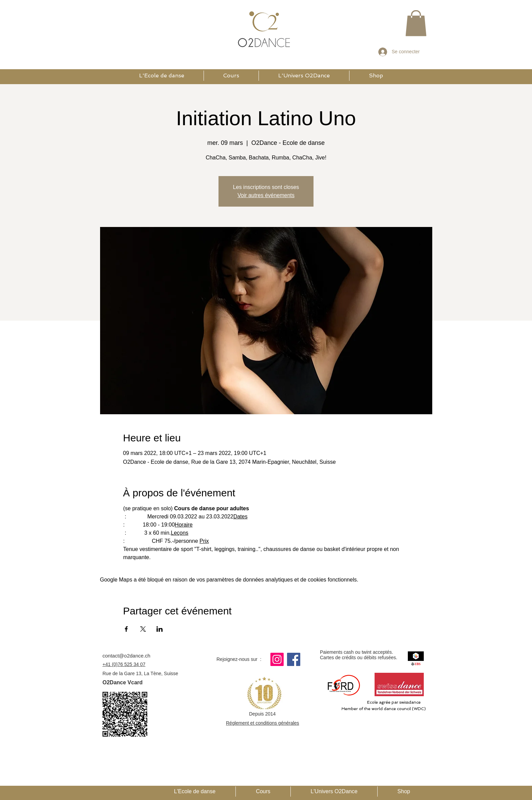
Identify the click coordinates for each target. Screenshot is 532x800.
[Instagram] (277, 659)
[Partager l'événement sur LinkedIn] (160, 629)
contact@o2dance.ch (126, 656)
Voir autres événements (266, 195)
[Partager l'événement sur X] (143, 629)
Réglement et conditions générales (263, 723)
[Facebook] (294, 659)
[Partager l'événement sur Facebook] (126, 629)
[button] (416, 23)
